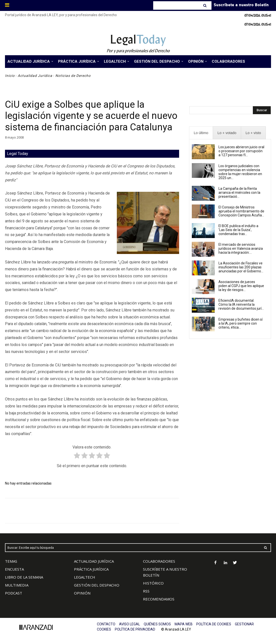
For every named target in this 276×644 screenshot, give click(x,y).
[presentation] (201, 133)
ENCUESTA (14, 569)
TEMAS (11, 561)
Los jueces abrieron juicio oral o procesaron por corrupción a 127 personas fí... (241, 151)
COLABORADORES (159, 561)
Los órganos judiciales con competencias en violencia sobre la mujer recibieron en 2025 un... (240, 172)
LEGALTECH (85, 577)
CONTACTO (106, 624)
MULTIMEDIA (17, 585)
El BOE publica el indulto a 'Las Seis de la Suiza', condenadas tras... (238, 230)
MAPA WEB (184, 624)
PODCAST (14, 593)
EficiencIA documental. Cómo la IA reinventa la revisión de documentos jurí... (241, 304)
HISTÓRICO (153, 583)
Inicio (10, 76)
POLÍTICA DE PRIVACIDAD (135, 629)
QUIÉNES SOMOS (157, 624)
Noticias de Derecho (73, 76)
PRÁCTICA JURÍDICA (91, 569)
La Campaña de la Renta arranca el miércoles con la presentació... (239, 193)
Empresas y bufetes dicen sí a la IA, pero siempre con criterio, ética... (241, 323)
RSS (146, 591)
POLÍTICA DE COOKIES (214, 624)
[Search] (205, 5)
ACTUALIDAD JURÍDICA (94, 561)
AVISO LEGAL (130, 624)
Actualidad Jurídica (35, 76)
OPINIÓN (82, 593)
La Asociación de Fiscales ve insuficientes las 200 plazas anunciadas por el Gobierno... (241, 267)
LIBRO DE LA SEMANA (24, 577)
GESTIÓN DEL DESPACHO (97, 585)
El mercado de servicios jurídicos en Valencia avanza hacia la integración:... (241, 248)
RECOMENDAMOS (159, 599)
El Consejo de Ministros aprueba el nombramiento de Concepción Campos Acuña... (241, 211)
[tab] (201, 133)
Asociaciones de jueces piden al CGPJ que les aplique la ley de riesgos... (241, 286)
